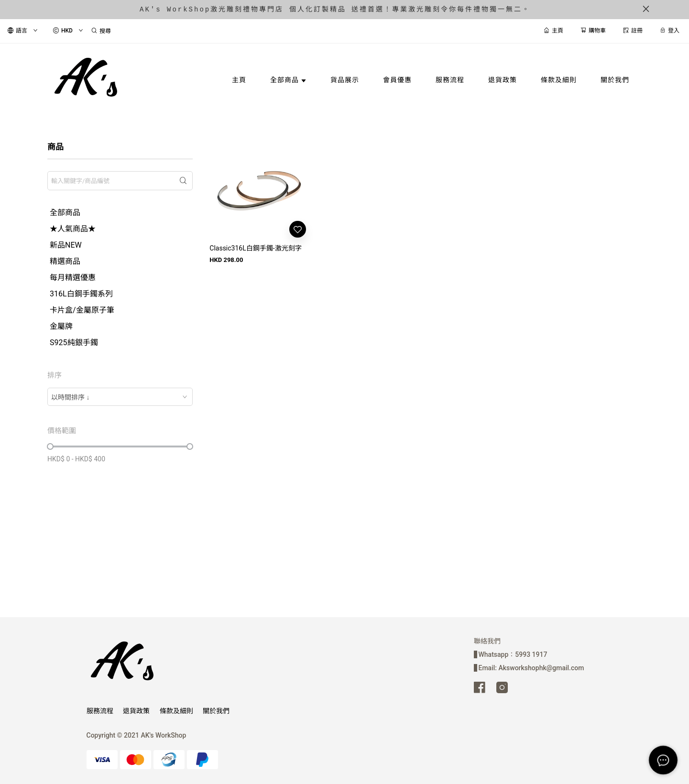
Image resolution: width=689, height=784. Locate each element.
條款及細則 (176, 711)
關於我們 (216, 711)
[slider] (50, 446)
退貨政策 (136, 711)
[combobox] (120, 397)
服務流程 (100, 711)
